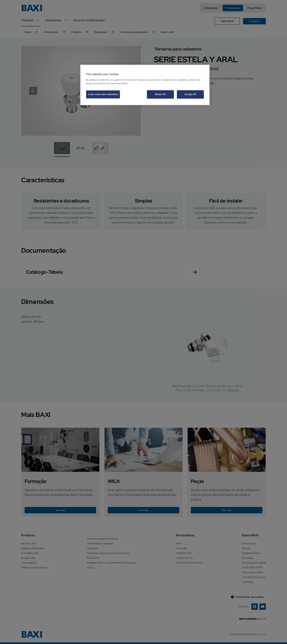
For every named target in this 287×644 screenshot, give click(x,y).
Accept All (190, 94)
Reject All (160, 94)
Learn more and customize (103, 94)
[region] (145, 85)
